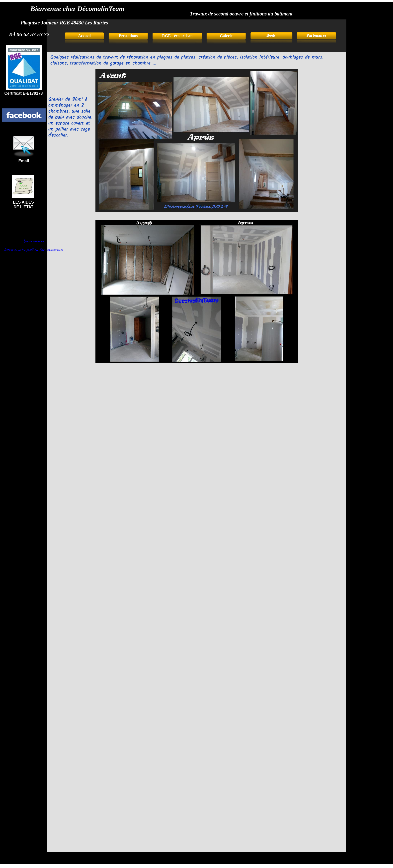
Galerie (226, 36)
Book (271, 35)
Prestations (128, 36)
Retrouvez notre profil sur (21, 250)
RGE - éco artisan (177, 36)
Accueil (84, 36)
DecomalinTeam (34, 241)
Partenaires (316, 35)
